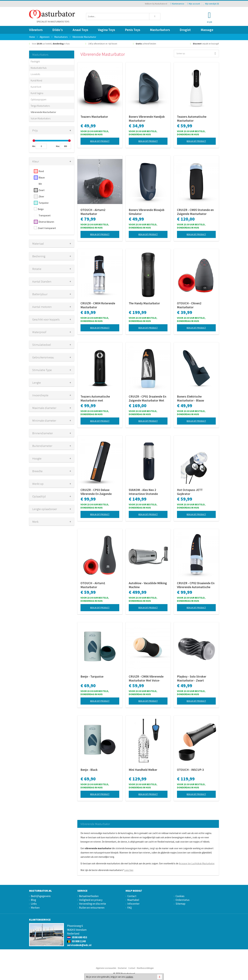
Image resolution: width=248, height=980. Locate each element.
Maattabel (133, 900)
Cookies (180, 896)
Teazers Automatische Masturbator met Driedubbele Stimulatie (96, 399)
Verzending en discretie (93, 904)
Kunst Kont (36, 87)
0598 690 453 (77, 937)
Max (58, 146)
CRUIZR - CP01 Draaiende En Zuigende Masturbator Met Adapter (147, 399)
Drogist (185, 30)
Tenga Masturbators (40, 106)
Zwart (42, 190)
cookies (129, 977)
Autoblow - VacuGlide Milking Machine (148, 585)
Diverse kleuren (46, 222)
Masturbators (160, 30)
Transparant (45, 215)
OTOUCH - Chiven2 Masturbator (189, 305)
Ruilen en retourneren (92, 908)
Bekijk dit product (100, 141)
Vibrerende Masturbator (43, 112)
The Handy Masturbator (144, 303)
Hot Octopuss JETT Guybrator (190, 492)
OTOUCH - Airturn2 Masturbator (93, 212)
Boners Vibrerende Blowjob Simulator (147, 212)
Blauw (42, 178)
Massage (207, 30)
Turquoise (44, 203)
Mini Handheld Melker (143, 770)
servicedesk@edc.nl (79, 945)
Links (34, 904)
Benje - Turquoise (92, 676)
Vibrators (36, 30)
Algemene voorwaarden (106, 968)
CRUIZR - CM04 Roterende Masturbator (98, 305)
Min (34, 146)
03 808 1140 (76, 941)
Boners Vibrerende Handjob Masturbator (147, 119)
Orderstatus (183, 900)
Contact (132, 896)
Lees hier (129, 870)
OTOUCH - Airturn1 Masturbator (93, 585)
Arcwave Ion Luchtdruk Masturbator (197, 863)
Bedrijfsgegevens (41, 896)
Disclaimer (122, 968)
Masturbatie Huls (39, 68)
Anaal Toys (80, 30)
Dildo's (57, 30)
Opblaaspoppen (39, 99)
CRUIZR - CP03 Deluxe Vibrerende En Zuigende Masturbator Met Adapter (97, 492)
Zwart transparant (47, 228)
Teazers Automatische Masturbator (192, 119)
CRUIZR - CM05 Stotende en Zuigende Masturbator (195, 212)
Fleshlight (35, 62)
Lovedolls (35, 74)
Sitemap (180, 904)
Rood (41, 171)
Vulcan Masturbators (41, 118)
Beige (41, 209)
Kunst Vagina (37, 93)
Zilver (41, 196)
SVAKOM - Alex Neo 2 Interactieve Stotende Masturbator (143, 492)
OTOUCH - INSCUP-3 (190, 770)
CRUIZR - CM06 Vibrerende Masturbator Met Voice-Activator (146, 679)
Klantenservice (177, 4)
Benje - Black (89, 770)
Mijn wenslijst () (211, 4)
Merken (35, 908)
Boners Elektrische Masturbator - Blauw (191, 398)
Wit (40, 184)
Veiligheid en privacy (91, 900)
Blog (33, 900)
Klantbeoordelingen (145, 968)
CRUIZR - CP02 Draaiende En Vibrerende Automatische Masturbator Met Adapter (196, 585)
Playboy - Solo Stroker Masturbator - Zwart (192, 678)
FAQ (130, 908)
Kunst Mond (36, 81)
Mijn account (194, 4)
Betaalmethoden (89, 896)
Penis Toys (133, 30)
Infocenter (133, 904)
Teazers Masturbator (94, 117)
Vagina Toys (106, 30)
